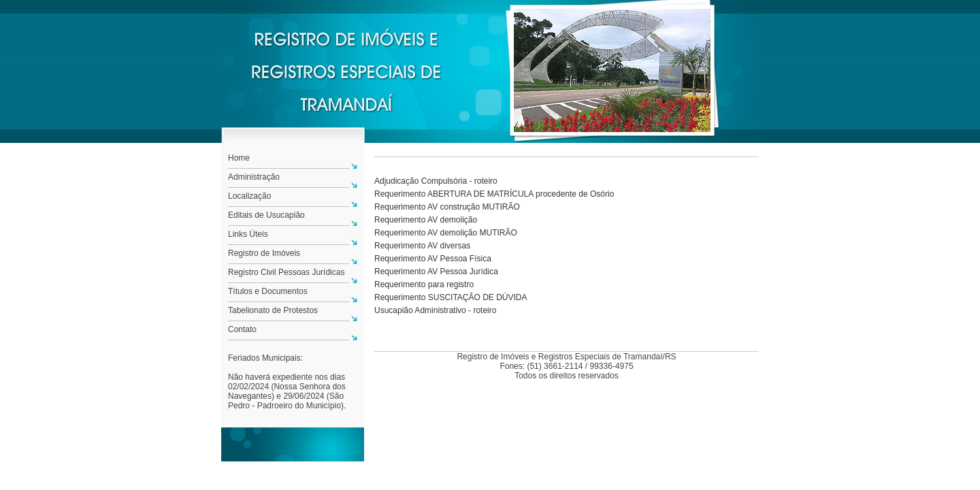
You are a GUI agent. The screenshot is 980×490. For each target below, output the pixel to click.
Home (239, 158)
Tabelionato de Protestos (273, 310)
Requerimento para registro (424, 284)
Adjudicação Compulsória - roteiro (436, 181)
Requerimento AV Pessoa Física (433, 259)
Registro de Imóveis (264, 253)
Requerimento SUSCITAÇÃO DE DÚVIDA (451, 297)
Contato (242, 329)
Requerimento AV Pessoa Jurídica (436, 272)
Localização (249, 196)
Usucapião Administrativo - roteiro (435, 310)
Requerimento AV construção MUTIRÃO (447, 207)
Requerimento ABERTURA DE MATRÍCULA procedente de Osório (494, 194)
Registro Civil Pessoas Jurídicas (286, 272)
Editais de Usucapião (266, 215)
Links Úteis (248, 234)
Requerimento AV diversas (422, 246)
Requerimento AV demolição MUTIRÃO (446, 233)
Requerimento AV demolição (426, 220)
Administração (254, 177)
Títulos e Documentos (268, 291)
